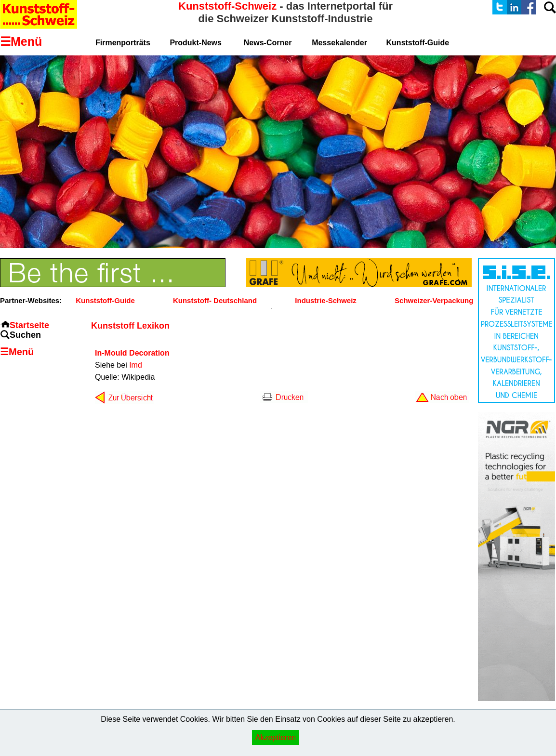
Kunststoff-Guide (105, 300)
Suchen (25, 335)
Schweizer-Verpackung (434, 300)
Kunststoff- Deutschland (215, 300)
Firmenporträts (123, 43)
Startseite (29, 325)
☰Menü (17, 352)
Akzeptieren (276, 737)
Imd (136, 365)
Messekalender (339, 43)
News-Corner (268, 43)
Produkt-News (196, 43)
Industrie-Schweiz (326, 300)
